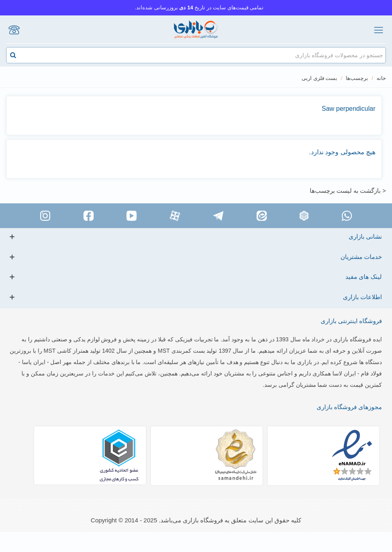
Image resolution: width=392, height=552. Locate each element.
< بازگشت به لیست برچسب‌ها (348, 191)
